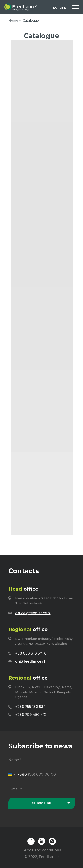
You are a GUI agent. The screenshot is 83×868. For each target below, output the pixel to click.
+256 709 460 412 (31, 715)
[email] (42, 789)
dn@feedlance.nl (30, 661)
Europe (60, 8)
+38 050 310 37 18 (31, 653)
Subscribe (41, 803)
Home (13, 21)
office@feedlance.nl (33, 613)
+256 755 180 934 (31, 707)
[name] (42, 760)
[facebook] (31, 844)
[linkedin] (42, 844)
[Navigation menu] (75, 7)
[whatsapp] (52, 844)
